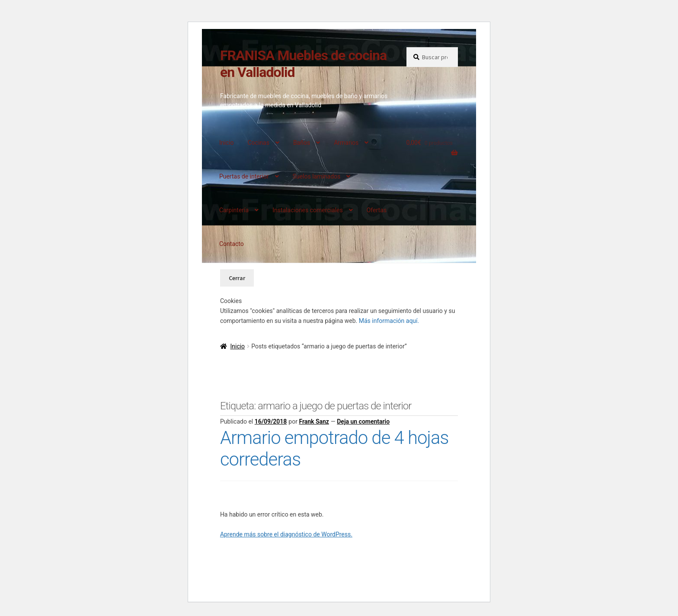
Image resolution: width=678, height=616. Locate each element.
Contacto (232, 244)
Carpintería (234, 210)
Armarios (346, 143)
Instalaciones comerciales (308, 210)
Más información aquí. (389, 321)
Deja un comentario (363, 421)
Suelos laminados (317, 176)
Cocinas (259, 143)
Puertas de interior (244, 176)
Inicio (227, 143)
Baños (302, 143)
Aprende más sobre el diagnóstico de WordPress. (286, 534)
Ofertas (377, 210)
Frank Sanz (314, 421)
